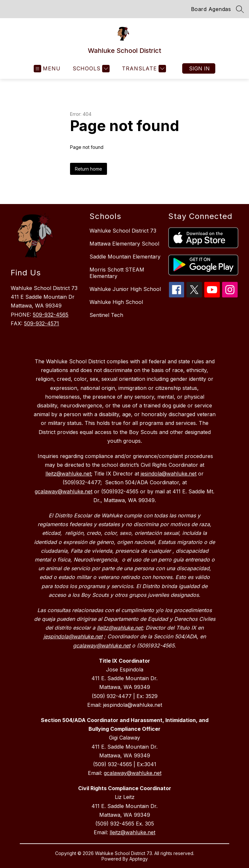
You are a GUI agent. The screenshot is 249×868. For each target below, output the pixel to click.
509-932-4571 (41, 323)
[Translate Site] (143, 69)
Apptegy (139, 859)
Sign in (199, 68)
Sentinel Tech (106, 315)
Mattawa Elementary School (124, 244)
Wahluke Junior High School (125, 289)
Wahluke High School (116, 302)
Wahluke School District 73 (123, 231)
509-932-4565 (51, 315)
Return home (89, 169)
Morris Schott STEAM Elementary (117, 273)
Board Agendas (211, 9)
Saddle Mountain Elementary (125, 257)
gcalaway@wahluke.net (133, 773)
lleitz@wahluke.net (132, 832)
